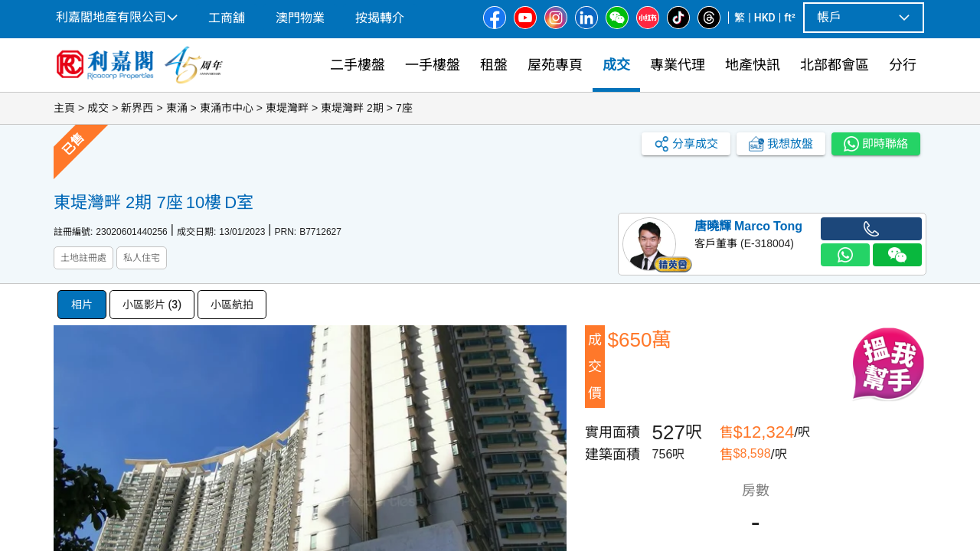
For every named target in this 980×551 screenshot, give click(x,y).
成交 (98, 108)
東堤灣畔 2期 (352, 108)
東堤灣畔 (287, 108)
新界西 (137, 108)
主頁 (64, 108)
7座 (404, 108)
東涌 (177, 108)
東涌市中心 (227, 108)
